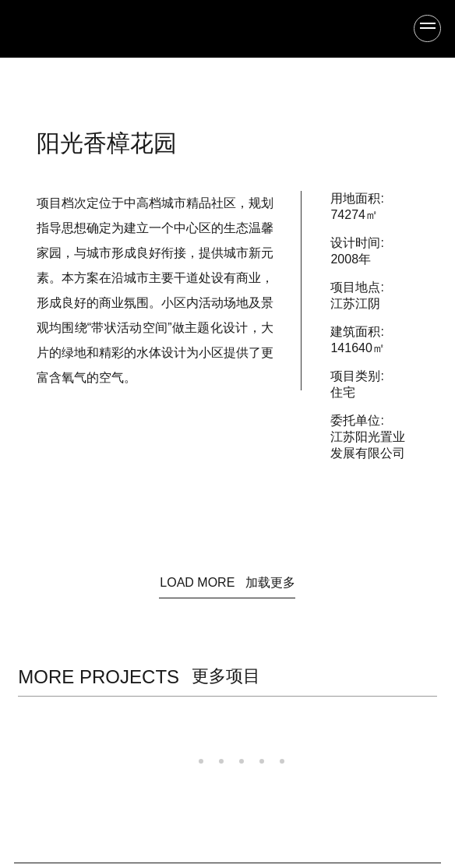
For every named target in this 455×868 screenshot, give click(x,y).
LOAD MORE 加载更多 (227, 582)
